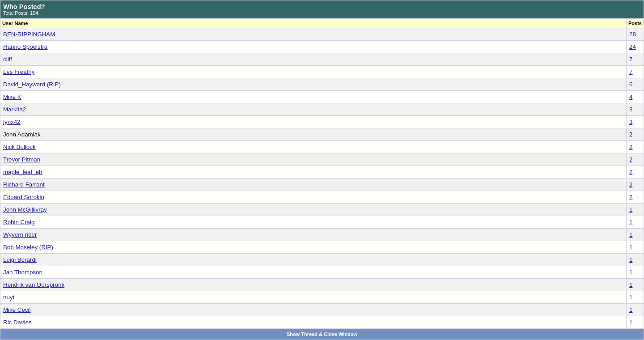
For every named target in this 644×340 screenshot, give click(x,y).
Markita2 (15, 109)
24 (633, 47)
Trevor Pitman (22, 159)
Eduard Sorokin (24, 197)
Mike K (12, 97)
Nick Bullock (19, 147)
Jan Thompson (23, 272)
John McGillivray (25, 210)
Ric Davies (17, 322)
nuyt (9, 297)
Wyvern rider (20, 235)
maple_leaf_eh (23, 172)
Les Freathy (19, 72)
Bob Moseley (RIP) (28, 247)
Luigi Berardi (20, 260)
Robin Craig (19, 222)
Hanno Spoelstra (25, 47)
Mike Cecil (17, 310)
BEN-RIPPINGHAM (29, 34)
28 (633, 34)
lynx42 (12, 122)
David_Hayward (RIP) (32, 84)
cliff (8, 59)
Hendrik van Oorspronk (34, 285)
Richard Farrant (24, 185)
